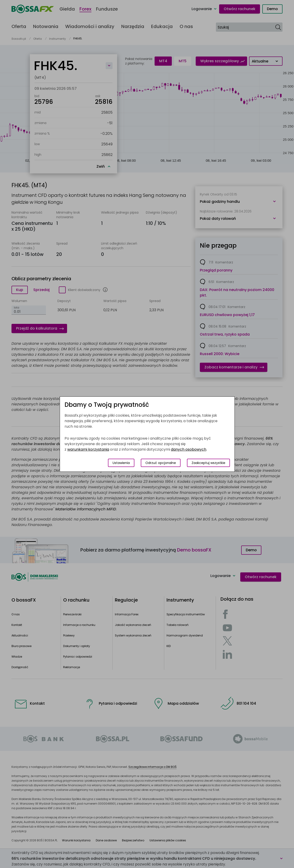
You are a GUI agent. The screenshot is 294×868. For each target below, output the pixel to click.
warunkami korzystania (88, 449)
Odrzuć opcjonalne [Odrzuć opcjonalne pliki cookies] (161, 463)
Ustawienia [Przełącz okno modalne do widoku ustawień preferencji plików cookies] (121, 463)
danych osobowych (189, 449)
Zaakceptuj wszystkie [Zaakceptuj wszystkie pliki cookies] (208, 463)
